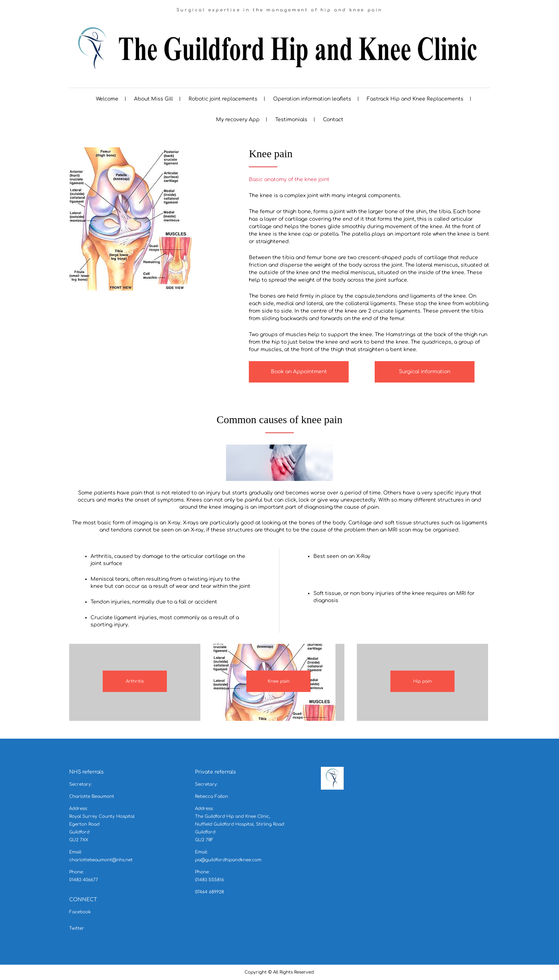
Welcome (107, 99)
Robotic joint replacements (223, 99)
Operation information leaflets (312, 99)
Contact (333, 120)
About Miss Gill (153, 99)
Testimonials (291, 120)
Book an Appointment (299, 372)
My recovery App (238, 120)
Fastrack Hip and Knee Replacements (415, 99)
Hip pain (422, 681)
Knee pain (279, 681)
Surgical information (425, 372)
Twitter (77, 928)
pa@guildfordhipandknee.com (228, 860)
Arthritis (135, 681)
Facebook (80, 912)
